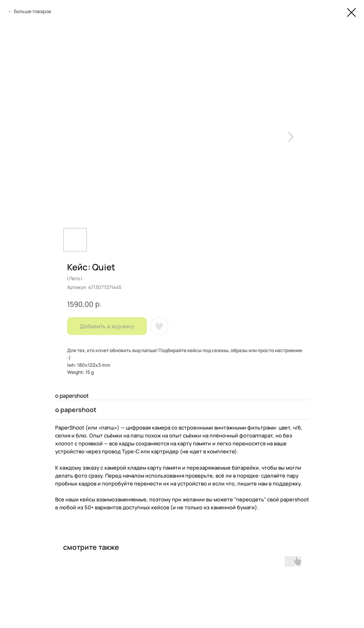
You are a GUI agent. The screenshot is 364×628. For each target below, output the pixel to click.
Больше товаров (33, 11)
